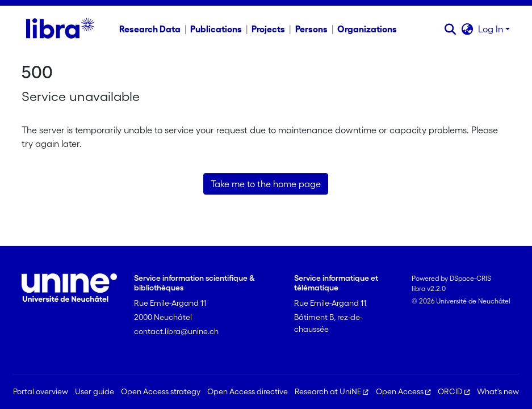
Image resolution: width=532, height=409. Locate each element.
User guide (95, 391)
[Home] (60, 29)
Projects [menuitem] (268, 29)
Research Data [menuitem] (150, 29)
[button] (451, 29)
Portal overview (41, 391)
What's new (498, 391)
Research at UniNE (332, 391)
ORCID (454, 391)
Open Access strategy (161, 391)
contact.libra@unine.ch (176, 331)
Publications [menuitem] (216, 29)
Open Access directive (248, 391)
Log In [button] (492, 29)
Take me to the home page (266, 184)
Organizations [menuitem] (367, 29)
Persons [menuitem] (311, 29)
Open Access (403, 391)
